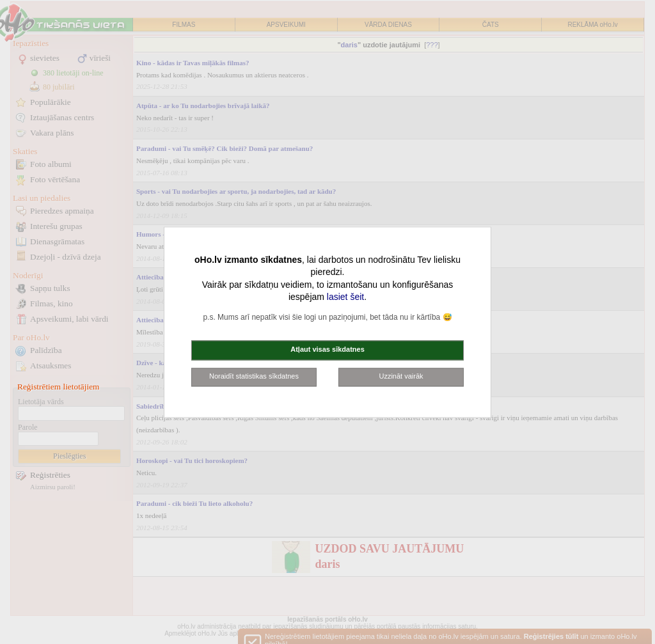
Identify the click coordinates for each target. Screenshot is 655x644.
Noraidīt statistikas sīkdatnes (254, 376)
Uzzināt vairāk (401, 376)
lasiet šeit (345, 297)
